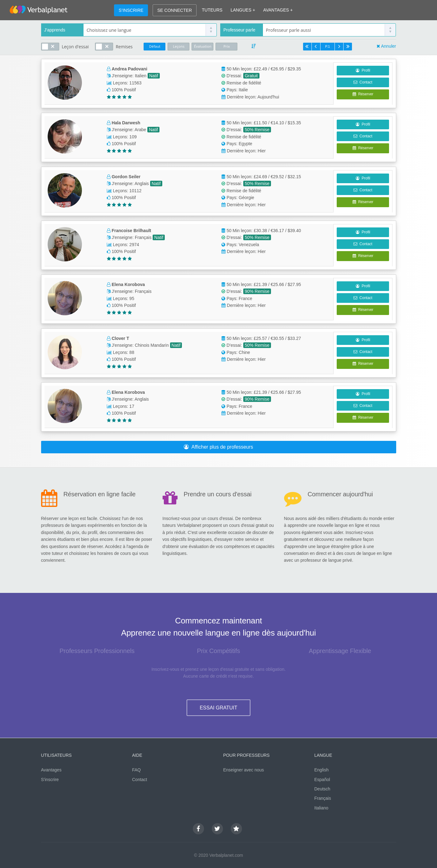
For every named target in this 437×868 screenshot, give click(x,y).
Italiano (321, 808)
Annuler (388, 46)
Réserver (363, 94)
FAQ (136, 770)
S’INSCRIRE (131, 10)
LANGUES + (243, 10)
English (321, 770)
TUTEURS (212, 10)
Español (322, 780)
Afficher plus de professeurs (218, 447)
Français (323, 798)
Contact (363, 82)
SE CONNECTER (175, 10)
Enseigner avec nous (244, 770)
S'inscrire (50, 780)
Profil (363, 70)
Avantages (51, 770)
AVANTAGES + (278, 10)
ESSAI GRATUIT (218, 708)
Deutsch (322, 789)
